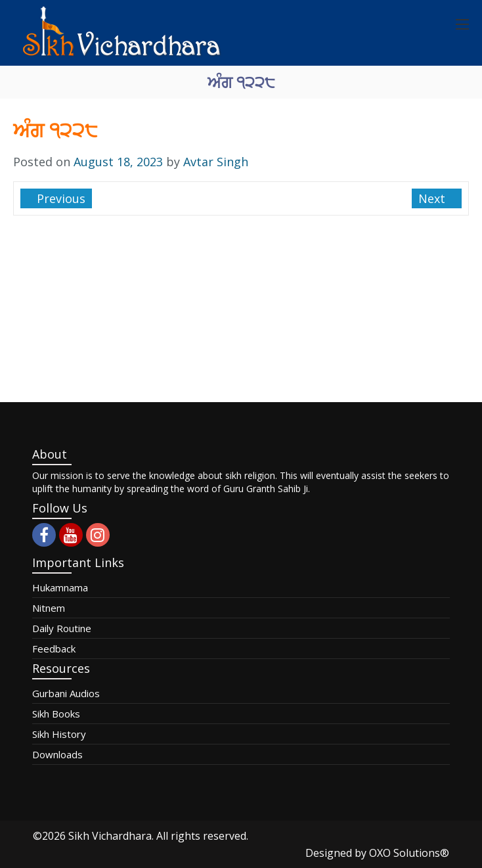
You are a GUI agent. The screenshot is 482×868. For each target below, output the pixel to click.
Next (433, 198)
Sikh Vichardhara (110, 836)
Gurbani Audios (66, 693)
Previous (59, 198)
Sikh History (59, 734)
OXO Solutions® (409, 853)
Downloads (57, 754)
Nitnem (49, 608)
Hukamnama (60, 587)
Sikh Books (56, 714)
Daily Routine (62, 628)
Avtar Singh (216, 162)
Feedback (54, 649)
